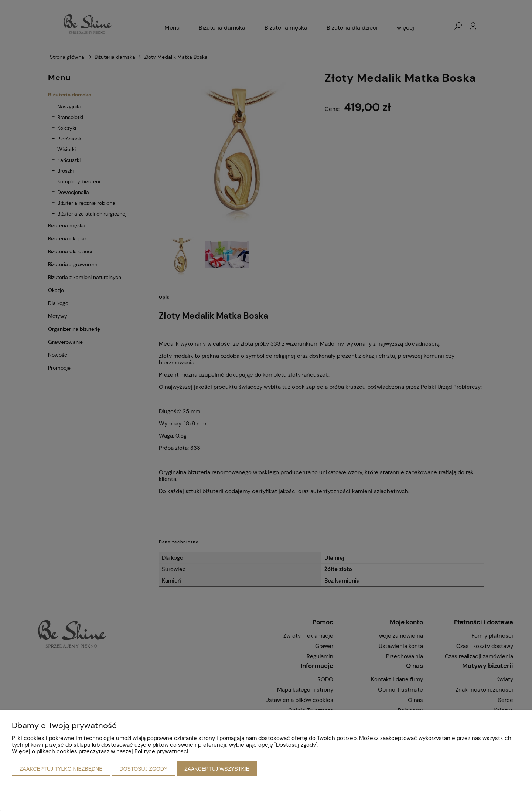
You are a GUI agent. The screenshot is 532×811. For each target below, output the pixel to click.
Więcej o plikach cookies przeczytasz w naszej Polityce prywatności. (101, 751)
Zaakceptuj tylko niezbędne (61, 769)
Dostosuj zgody (144, 769)
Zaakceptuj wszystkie (217, 769)
